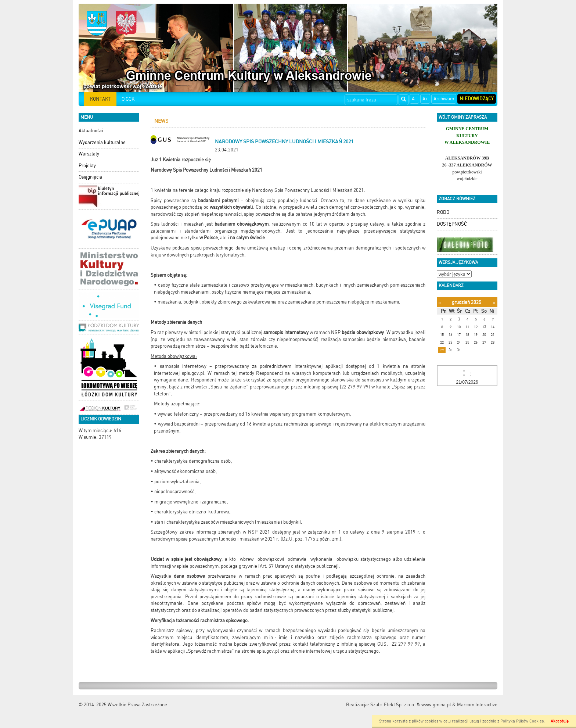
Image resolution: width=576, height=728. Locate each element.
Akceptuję (560, 721)
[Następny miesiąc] (494, 303)
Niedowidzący (477, 99)
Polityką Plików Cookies (522, 721)
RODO (443, 212)
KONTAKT (100, 99)
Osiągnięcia (90, 177)
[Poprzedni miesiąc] (440, 303)
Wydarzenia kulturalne (102, 142)
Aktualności (91, 131)
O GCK (128, 99)
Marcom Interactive (477, 705)
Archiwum (444, 99)
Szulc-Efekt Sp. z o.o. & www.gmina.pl (411, 705)
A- (414, 99)
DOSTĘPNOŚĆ (452, 224)
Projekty (87, 166)
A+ (425, 99)
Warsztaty (89, 154)
